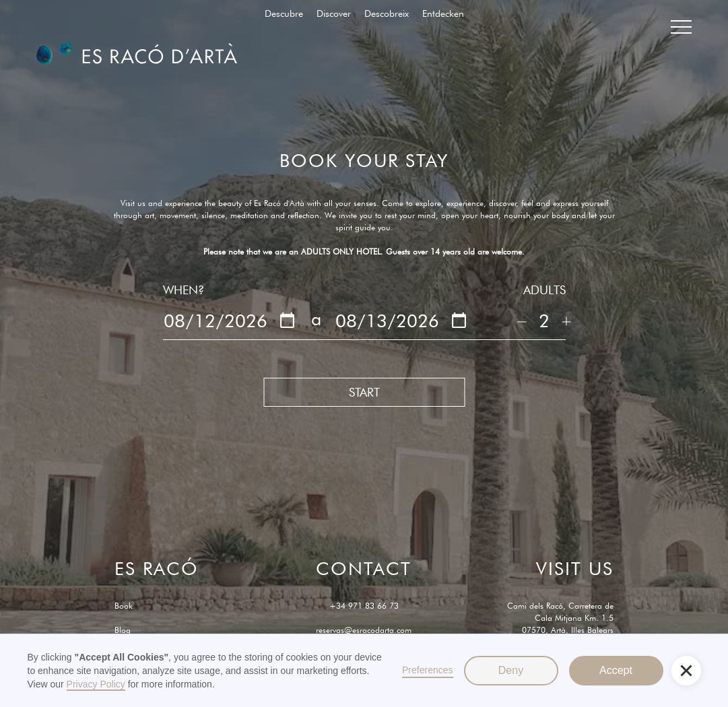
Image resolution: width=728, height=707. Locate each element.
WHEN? (184, 290)
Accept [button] (616, 670)
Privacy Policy (96, 684)
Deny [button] (511, 670)
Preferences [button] (427, 670)
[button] (686, 671)
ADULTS (544, 290)
